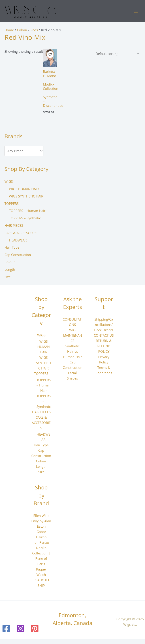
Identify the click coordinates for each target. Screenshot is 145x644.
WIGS (9, 182)
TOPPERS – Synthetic (25, 218)
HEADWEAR (18, 240)
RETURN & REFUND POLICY (104, 346)
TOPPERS (12, 204)
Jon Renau (41, 543)
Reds (34, 30)
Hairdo (41, 537)
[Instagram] (20, 629)
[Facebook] (6, 629)
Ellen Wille (41, 516)
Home (9, 30)
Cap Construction (18, 255)
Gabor (41, 532)
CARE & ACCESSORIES (21, 233)
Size (7, 277)
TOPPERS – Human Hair (27, 211)
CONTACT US (104, 336)
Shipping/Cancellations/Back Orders (104, 325)
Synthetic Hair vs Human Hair (72, 352)
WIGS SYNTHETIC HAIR (26, 196)
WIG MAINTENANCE (72, 336)
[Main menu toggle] (136, 11)
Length (10, 270)
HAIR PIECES (14, 226)
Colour (10, 262)
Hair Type (12, 248)
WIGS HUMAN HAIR (24, 189)
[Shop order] (117, 54)
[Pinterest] (35, 629)
